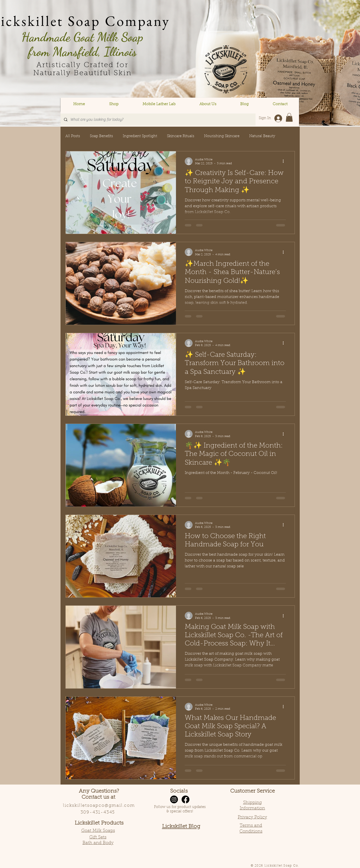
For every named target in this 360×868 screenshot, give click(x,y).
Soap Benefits (101, 136)
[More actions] (285, 161)
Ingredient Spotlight (140, 136)
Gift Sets (98, 837)
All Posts (73, 136)
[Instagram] (174, 799)
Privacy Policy (252, 817)
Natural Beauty (262, 136)
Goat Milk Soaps (98, 831)
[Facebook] (185, 799)
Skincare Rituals (181, 136)
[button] (114, 104)
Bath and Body (98, 843)
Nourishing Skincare (222, 136)
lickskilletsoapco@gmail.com (99, 806)
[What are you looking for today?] (158, 120)
